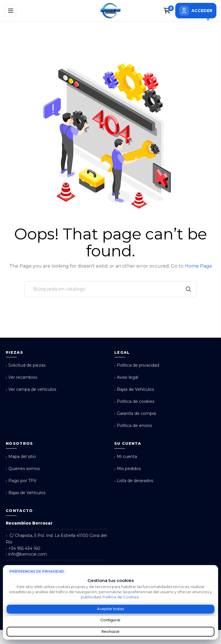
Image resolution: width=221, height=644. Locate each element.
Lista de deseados (134, 481)
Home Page (198, 266)
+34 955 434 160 (23, 549)
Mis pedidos (127, 469)
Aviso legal (126, 377)
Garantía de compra (135, 414)
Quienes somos (23, 469)
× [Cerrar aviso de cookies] (215, 567)
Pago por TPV (21, 481)
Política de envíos (133, 426)
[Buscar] (110, 289)
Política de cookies (134, 402)
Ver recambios (21, 377)
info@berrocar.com (26, 554)
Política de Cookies (121, 597)
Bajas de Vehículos (134, 389)
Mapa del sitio (21, 457)
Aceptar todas (110, 609)
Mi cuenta (126, 457)
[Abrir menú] (11, 11)
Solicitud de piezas (26, 365)
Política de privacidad (137, 365)
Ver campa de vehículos (31, 389)
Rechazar (111, 632)
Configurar (110, 620)
